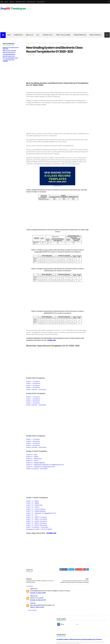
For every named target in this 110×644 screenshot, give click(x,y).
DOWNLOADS (18, 35)
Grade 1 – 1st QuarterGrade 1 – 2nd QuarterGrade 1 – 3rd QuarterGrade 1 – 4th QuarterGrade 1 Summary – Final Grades (33, 396)
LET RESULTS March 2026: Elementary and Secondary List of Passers (96, 66)
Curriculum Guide (91, 223)
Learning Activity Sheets (9, 54)
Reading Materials (91, 243)
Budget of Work (91, 220)
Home (2, 2)
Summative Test (91, 254)
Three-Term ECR (95, 35)
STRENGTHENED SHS (80, 35)
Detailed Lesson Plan (92, 226)
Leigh (29, 615)
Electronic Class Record (9, 53)
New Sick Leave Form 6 (9, 56)
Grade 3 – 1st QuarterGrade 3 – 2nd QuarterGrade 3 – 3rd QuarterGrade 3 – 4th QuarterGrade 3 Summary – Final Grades (33, 454)
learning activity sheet (93, 262)
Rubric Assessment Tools (93, 248)
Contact (12, 2)
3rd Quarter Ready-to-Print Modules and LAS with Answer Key (100, 172)
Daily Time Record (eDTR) (9, 51)
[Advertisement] (77, 18)
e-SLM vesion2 (41, 2)
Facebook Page (31, 2)
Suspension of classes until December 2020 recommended (100, 198)
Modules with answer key (93, 234)
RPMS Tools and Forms (93, 240)
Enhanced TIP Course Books (94, 231)
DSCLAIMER (103, 155)
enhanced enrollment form (94, 259)
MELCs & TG (30, 35)
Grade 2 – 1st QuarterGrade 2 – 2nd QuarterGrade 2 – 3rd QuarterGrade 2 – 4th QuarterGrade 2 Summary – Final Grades (33, 411)
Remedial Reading (91, 245)
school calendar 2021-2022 (93, 268)
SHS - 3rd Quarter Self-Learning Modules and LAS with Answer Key (100, 180)
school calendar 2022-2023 (93, 271)
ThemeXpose (9, 642)
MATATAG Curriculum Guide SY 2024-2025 (8, 48)
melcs (88, 265)
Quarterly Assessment (93, 237)
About (6, 2)
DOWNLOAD (57, 351)
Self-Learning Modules (93, 251)
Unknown (29, 601)
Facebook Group (21, 2)
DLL (38, 35)
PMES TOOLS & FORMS (63, 35)
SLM (9, 35)
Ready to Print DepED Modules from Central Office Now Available (100, 206)
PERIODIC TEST (48, 35)
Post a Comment (29, 622)
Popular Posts (90, 155)
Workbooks (90, 257)
